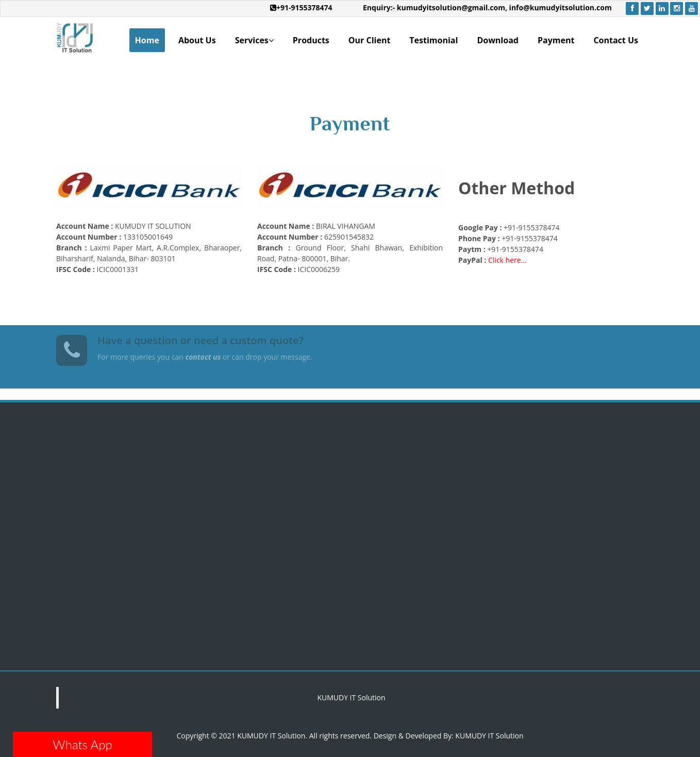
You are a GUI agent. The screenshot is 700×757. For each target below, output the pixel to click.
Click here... (507, 260)
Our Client (370, 40)
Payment (556, 40)
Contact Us (616, 40)
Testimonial (434, 40)
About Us (197, 40)
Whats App (82, 744)
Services (254, 41)
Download (498, 40)
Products (311, 40)
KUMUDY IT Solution (351, 697)
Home (147, 40)
